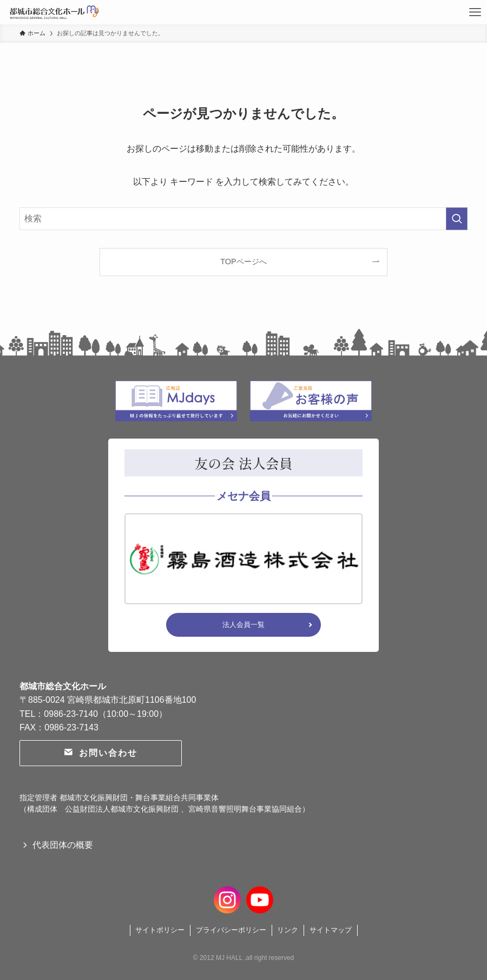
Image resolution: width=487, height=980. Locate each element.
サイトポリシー (160, 930)
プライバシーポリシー (231, 930)
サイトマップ (331, 930)
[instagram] (227, 898)
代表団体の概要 (63, 845)
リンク (288, 930)
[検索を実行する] (457, 219)
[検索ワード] (243, 219)
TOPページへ (243, 262)
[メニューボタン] (475, 12)
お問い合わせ (100, 753)
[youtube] (260, 898)
